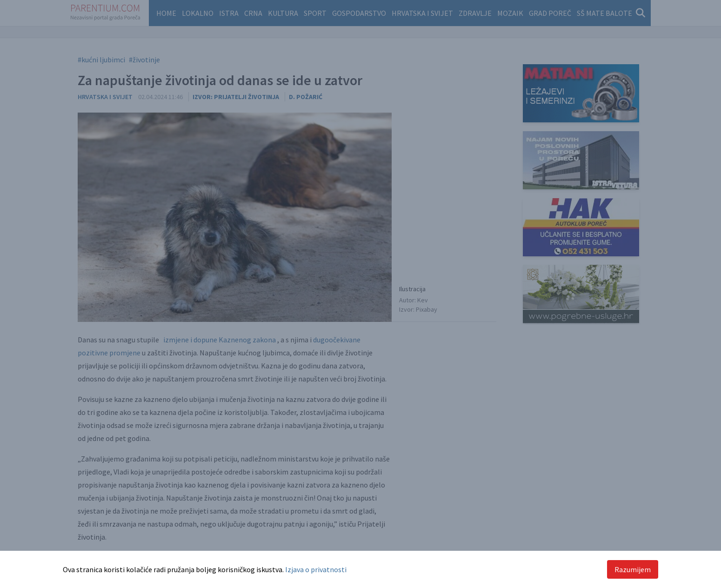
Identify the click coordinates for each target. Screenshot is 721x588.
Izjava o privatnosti (316, 569)
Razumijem (633, 569)
